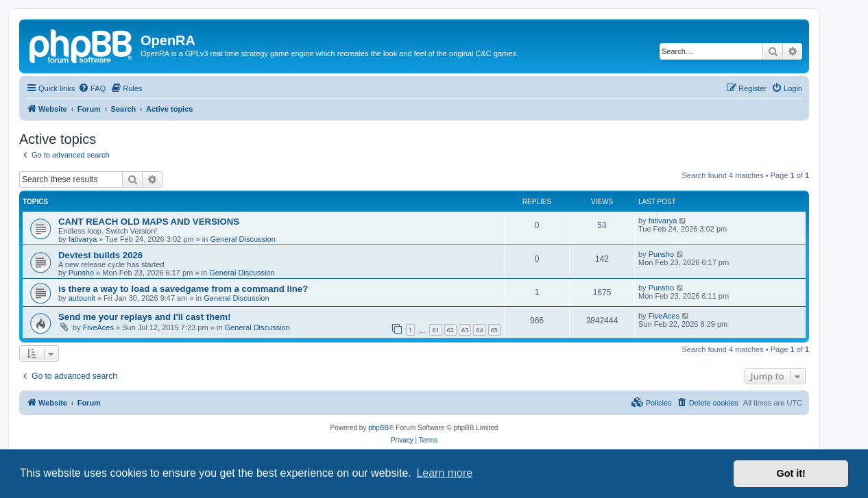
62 (450, 330)
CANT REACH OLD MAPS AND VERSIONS (149, 222)
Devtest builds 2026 (100, 255)
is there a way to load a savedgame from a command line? (183, 289)
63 (465, 330)
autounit (82, 298)
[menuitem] (92, 88)
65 (494, 330)
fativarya (83, 239)
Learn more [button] (444, 473)
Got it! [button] (791, 473)
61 (435, 330)
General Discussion (242, 239)
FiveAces (98, 327)
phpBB (378, 428)
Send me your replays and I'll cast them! (145, 317)
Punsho (81, 273)
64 (479, 330)
